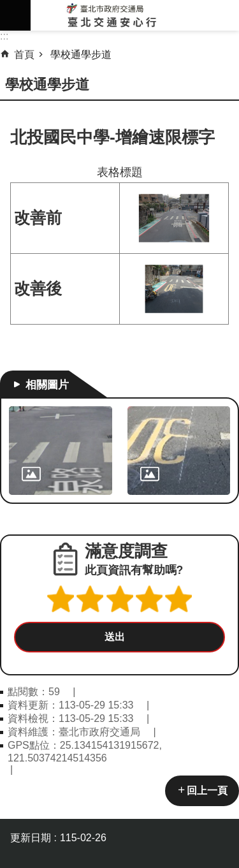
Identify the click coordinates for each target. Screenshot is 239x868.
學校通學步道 (81, 55)
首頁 (24, 55)
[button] (119, 637)
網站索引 (15, 15)
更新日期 (31, 838)
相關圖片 (47, 385)
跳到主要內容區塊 (7, 7)
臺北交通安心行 (135, 15)
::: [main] (4, 36)
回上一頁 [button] (207, 791)
